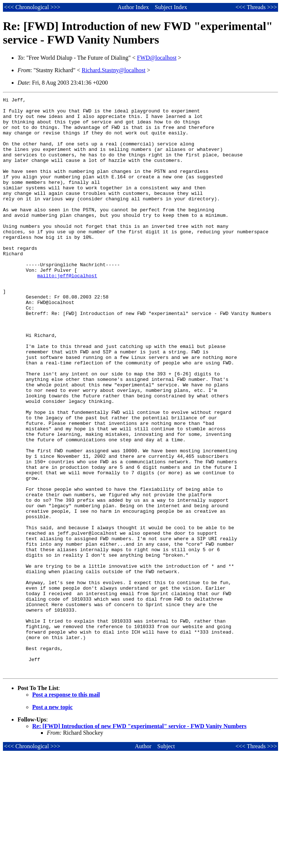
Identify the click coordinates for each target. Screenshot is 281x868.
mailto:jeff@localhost (67, 312)
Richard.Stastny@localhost (113, 70)
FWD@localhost (157, 58)
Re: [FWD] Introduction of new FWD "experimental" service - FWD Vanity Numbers (139, 840)
